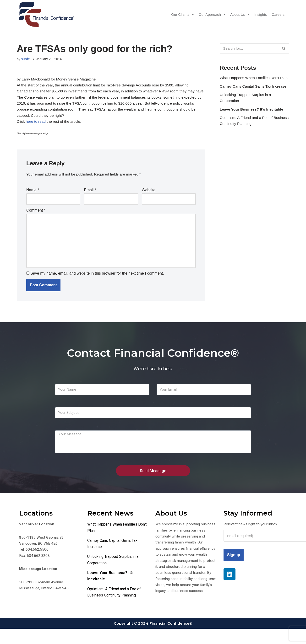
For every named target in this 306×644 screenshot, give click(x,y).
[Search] (249, 48)
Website (149, 194)
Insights (260, 14)
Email (90, 194)
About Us (238, 15)
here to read (37, 125)
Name (33, 194)
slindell (27, 59)
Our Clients (178, 15)
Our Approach (209, 15)
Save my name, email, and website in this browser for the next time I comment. (97, 282)
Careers (278, 14)
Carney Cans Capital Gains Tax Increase (254, 94)
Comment (36, 216)
